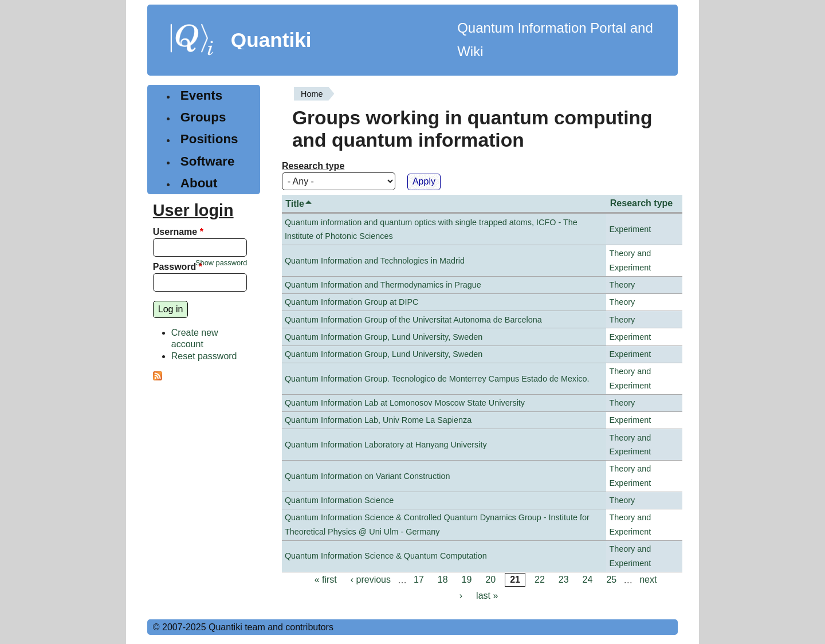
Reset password (204, 356)
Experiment (630, 229)
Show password (221, 263)
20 (490, 580)
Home (312, 94)
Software (208, 161)
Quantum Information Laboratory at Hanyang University (386, 445)
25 (611, 580)
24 (588, 580)
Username (178, 232)
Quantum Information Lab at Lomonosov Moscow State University (405, 403)
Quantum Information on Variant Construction (368, 476)
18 (443, 580)
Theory (622, 285)
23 (564, 580)
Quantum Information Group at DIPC (352, 302)
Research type (313, 166)
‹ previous (371, 580)
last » (487, 596)
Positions (209, 139)
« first (326, 580)
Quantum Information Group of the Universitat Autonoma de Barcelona (413, 320)
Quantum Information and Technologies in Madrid (375, 261)
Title (299, 204)
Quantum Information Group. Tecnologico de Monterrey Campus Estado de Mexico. (437, 379)
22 (540, 580)
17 (419, 580)
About (199, 183)
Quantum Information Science (339, 500)
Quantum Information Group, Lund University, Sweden (384, 337)
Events (201, 95)
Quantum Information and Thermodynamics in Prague (383, 285)
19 (467, 580)
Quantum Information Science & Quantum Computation (386, 556)
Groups (203, 117)
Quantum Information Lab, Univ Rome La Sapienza (378, 420)
